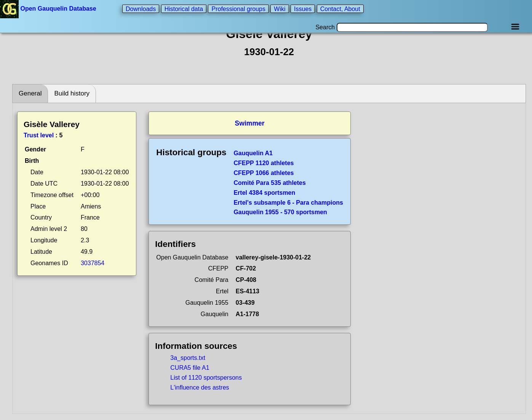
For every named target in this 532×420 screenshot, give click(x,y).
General (30, 93)
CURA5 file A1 (190, 368)
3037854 (93, 263)
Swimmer (249, 123)
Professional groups (238, 9)
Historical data (184, 9)
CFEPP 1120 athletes (264, 163)
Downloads (141, 9)
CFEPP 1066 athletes (264, 173)
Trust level (39, 135)
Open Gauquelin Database (49, 9)
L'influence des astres (200, 387)
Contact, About (340, 9)
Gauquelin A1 (253, 153)
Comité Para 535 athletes (269, 183)
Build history (72, 93)
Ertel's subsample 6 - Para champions (288, 203)
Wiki (280, 9)
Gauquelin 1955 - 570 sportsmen (280, 212)
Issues (303, 9)
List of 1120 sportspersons (206, 378)
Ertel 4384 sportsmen (264, 193)
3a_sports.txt (188, 358)
